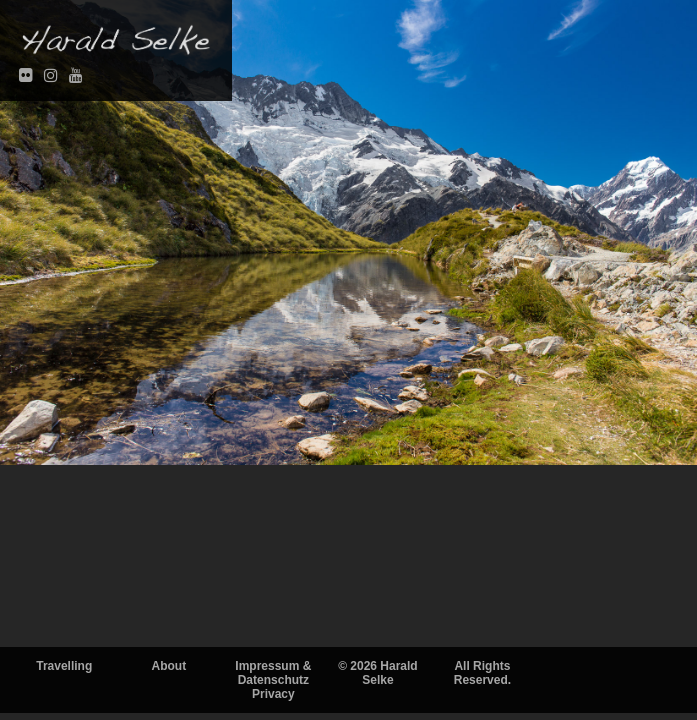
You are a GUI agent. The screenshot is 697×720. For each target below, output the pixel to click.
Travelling (64, 666)
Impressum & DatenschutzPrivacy (273, 680)
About (168, 666)
